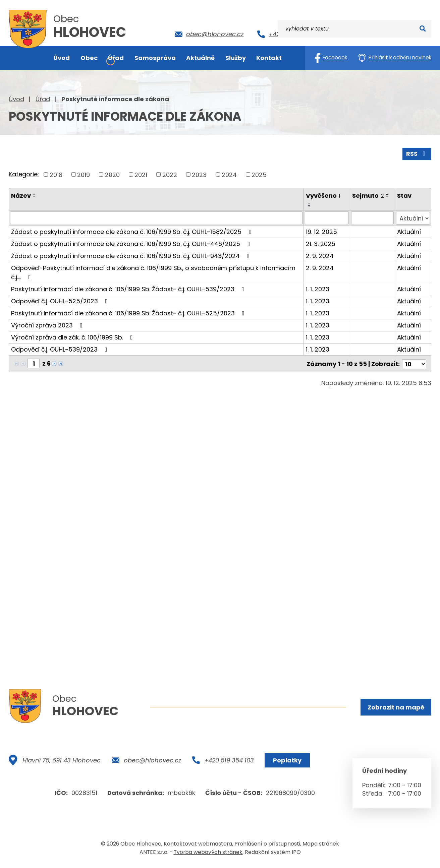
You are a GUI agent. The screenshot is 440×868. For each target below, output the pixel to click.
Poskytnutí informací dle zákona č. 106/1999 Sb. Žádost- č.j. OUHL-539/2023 (129, 288)
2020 (112, 174)
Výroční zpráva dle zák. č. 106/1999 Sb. (73, 337)
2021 (141, 174)
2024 (229, 174)
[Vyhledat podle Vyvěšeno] (327, 218)
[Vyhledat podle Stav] (413, 218)
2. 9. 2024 (320, 255)
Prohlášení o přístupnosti (267, 846)
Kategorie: (24, 174)
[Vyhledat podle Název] (156, 218)
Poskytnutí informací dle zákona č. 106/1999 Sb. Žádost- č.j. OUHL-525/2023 (129, 313)
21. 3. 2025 (321, 243)
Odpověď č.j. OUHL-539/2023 (61, 349)
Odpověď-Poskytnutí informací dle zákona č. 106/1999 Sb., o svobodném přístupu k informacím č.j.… (153, 272)
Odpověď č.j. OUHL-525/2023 (61, 300)
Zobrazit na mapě (396, 707)
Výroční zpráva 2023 (48, 325)
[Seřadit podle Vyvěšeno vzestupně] (310, 203)
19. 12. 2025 (321, 231)
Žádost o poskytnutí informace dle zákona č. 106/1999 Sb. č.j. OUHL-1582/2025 (132, 231)
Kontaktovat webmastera (198, 846)
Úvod (16, 99)
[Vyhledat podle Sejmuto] (372, 218)
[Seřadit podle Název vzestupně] (35, 194)
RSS (417, 153)
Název (21, 195)
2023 (199, 174)
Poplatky (287, 762)
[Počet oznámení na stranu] (414, 363)
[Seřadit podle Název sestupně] (35, 196)
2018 (56, 174)
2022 (170, 174)
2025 (259, 174)
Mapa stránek (321, 846)
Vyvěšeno (323, 195)
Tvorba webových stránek (208, 854)
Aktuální (409, 231)
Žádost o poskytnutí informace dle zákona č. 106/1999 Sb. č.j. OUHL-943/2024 (132, 255)
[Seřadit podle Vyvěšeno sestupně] (310, 206)
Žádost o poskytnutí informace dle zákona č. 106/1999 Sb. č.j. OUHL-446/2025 (132, 243)
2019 (84, 174)
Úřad (43, 99)
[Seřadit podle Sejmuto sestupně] (388, 196)
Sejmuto (368, 195)
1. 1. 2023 (318, 288)
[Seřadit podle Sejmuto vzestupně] (388, 194)
